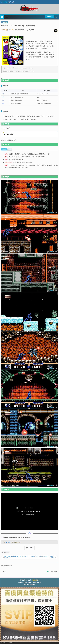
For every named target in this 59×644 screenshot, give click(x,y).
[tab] (4, 149)
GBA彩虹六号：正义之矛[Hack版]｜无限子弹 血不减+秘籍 (43, 557)
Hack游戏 (5, 22)
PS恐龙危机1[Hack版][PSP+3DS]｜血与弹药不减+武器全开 (16, 557)
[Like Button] (27, 548)
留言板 (35, 580)
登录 (8, 542)
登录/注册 (11, 2)
